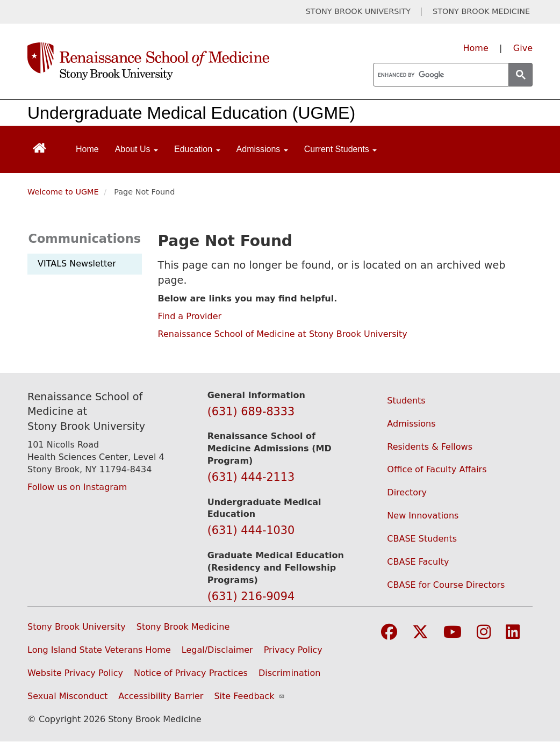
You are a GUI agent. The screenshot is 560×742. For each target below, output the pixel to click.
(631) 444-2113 (251, 477)
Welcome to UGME (63, 192)
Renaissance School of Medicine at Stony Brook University (283, 334)
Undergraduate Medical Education (157, 113)
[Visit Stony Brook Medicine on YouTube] (453, 633)
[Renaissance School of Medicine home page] (187, 61)
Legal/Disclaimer (217, 650)
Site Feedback (249, 696)
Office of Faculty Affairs (437, 469)
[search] (440, 75)
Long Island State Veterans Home (99, 650)
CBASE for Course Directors (446, 585)
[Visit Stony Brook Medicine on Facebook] (389, 633)
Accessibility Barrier (161, 696)
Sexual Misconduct (67, 696)
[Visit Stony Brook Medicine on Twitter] (420, 633)
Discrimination (290, 673)
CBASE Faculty (418, 562)
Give (523, 48)
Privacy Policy (293, 650)
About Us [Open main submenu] (137, 149)
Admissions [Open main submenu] (262, 149)
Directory (407, 492)
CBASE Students (422, 539)
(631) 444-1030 (251, 530)
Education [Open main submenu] (197, 149)
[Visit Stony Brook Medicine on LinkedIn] (513, 633)
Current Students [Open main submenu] (340, 149)
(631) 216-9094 (251, 596)
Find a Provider (190, 316)
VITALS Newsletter (77, 264)
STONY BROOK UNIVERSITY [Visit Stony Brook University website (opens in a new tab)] (358, 12)
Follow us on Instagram (77, 487)
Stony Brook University (77, 627)
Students (406, 401)
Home (476, 48)
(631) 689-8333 (251, 412)
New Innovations (423, 516)
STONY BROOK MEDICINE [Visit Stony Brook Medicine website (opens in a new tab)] (481, 12)
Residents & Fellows (430, 447)
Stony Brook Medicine (183, 627)
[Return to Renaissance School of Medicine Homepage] (40, 147)
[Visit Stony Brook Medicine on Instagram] (484, 633)
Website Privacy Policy (75, 673)
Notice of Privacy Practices (191, 673)
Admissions (411, 424)
